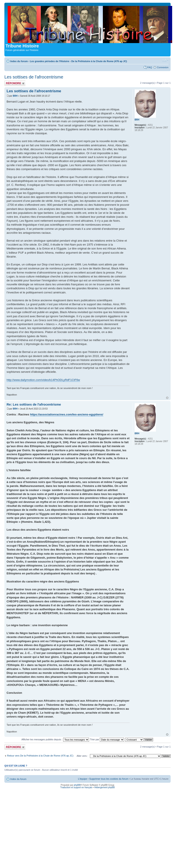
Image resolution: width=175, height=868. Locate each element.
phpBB (77, 785)
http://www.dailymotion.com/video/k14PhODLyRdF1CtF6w (43, 380)
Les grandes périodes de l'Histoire (49, 61)
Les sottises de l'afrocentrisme (34, 77)
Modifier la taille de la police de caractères (165, 60)
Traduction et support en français (76, 787)
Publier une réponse (15, 83)
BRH (15, 96)
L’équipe (83, 779)
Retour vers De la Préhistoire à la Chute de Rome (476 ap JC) (40, 756)
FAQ (150, 67)
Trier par (107, 739)
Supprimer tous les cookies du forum (109, 779)
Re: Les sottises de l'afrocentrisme (34, 404)
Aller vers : (82, 756)
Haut (167, 398)
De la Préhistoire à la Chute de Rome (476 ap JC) (99, 61)
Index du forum (19, 61)
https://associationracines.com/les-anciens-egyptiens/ (67, 414)
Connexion (163, 67)
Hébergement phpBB (104, 787)
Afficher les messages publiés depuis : (55, 739)
